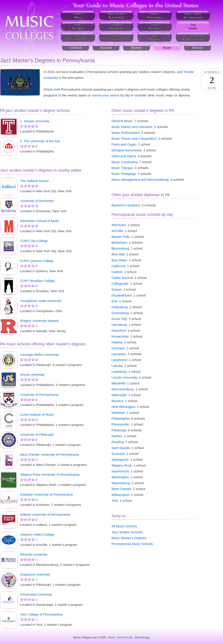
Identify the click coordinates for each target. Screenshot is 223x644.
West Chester (121, 489)
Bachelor (137, 48)
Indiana (117, 342)
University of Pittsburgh (37, 435)
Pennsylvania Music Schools (132, 544)
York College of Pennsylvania (41, 614)
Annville (117, 231)
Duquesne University (35, 574)
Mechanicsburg (123, 389)
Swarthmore (120, 471)
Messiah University (34, 554)
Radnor (117, 436)
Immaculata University (36, 594)
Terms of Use (125, 637)
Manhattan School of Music (40, 221)
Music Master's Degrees (129, 538)
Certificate (75, 48)
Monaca (117, 401)
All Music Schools (124, 526)
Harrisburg (119, 325)
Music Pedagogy (124, 174)
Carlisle (117, 272)
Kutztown (118, 348)
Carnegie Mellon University (40, 355)
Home (112, 637)
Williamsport (120, 495)
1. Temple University (35, 121)
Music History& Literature (116, 16)
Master (167, 48)
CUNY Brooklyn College (37, 281)
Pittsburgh (119, 430)
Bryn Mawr (119, 260)
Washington (120, 477)
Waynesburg (121, 483)
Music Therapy (122, 168)
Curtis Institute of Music (37, 415)
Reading (118, 442)
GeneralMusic (78, 16)
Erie (114, 301)
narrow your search (105, 95)
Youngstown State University (41, 301)
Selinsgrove (120, 459)
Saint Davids (121, 448)
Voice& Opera (155, 26)
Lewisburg (119, 372)
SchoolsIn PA (212, 80)
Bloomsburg (120, 248)
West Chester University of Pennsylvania (50, 454)
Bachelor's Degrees (126, 205)
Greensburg (120, 313)
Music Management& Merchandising (193, 37)
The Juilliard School (34, 181)
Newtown (118, 413)
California (118, 266)
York (115, 501)
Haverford (119, 330)
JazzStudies (193, 26)
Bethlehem (119, 243)
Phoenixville (120, 424)
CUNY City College (34, 241)
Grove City (119, 319)
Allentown (119, 225)
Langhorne (119, 360)
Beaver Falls (121, 237)
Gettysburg (119, 307)
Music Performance (126, 133)
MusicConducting (78, 37)
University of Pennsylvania (39, 395)
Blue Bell (118, 254)
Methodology (142, 637)
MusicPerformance (155, 16)
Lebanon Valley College (37, 534)
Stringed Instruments (127, 150)
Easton (117, 289)
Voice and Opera (124, 156)
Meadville (118, 383)
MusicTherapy (116, 37)
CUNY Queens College (37, 261)
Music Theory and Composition (134, 138)
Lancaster (119, 354)
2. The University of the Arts (40, 141)
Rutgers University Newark (39, 321)
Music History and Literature (132, 127)
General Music (122, 121)
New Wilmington (123, 407)
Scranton (118, 454)
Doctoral (198, 48)
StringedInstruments (116, 26)
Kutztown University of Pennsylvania (46, 494)
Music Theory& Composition (193, 16)
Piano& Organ (78, 26)
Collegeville (120, 284)
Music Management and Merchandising (140, 180)
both (57, 89)
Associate (106, 48)
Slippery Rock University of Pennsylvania (50, 474)
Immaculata (120, 336)
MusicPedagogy (155, 37)
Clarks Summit (122, 278)
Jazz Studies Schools (127, 532)
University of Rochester (37, 201)
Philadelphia (120, 418)
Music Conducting (124, 162)
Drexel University (32, 375)
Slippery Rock (122, 465)
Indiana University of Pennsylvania (45, 514)
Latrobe (117, 366)
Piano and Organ (124, 144)
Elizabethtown (122, 295)
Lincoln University (124, 377)
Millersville (119, 395)
